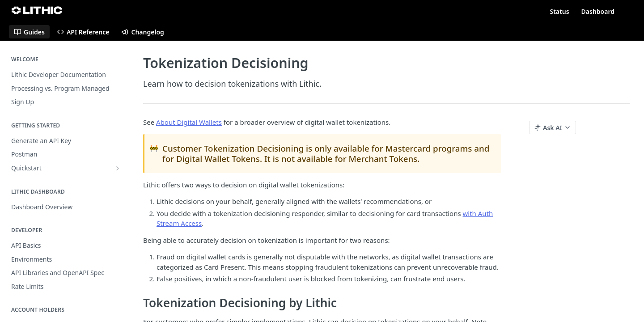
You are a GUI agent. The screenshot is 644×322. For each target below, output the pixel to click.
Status (559, 11)
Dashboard (598, 11)
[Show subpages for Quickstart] (118, 168)
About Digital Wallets (189, 122)
